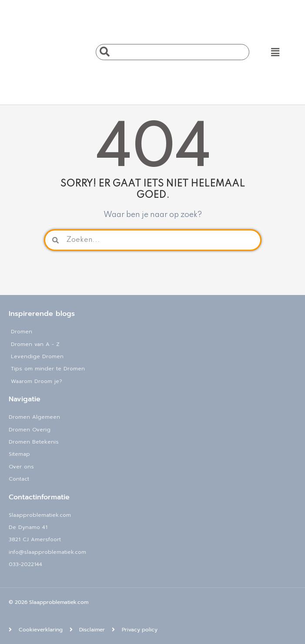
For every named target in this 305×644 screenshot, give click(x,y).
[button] (275, 52)
